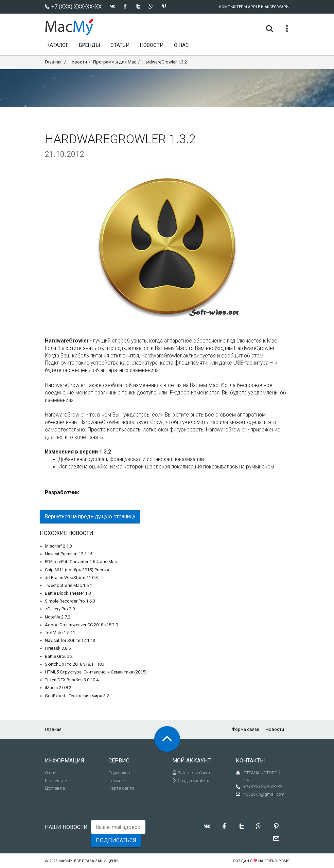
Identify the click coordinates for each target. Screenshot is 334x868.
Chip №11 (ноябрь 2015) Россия (77, 570)
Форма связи (245, 729)
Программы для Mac (115, 62)
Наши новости (66, 827)
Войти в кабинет (191, 773)
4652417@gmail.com (264, 794)
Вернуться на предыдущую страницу (90, 516)
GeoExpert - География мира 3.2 (77, 696)
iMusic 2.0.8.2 (58, 688)
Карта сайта (121, 788)
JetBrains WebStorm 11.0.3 (71, 578)
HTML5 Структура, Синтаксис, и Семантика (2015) (96, 672)
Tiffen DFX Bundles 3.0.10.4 (72, 680)
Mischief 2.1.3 (58, 546)
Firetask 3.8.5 (58, 648)
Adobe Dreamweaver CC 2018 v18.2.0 (81, 625)
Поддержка (120, 773)
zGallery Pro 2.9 (60, 609)
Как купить (56, 781)
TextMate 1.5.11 (60, 633)
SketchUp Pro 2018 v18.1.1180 (74, 664)
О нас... (52, 773)
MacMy (65, 861)
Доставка (55, 788)
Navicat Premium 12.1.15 (69, 554)
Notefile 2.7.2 (58, 617)
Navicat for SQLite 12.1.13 (70, 640)
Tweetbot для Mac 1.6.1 (68, 585)
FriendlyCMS (277, 861)
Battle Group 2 (59, 656)
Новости (78, 62)
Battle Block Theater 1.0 (68, 593)
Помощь (117, 781)
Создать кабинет (192, 781)
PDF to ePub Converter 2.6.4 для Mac (81, 562)
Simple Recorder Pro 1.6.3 (70, 601)
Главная (53, 62)
